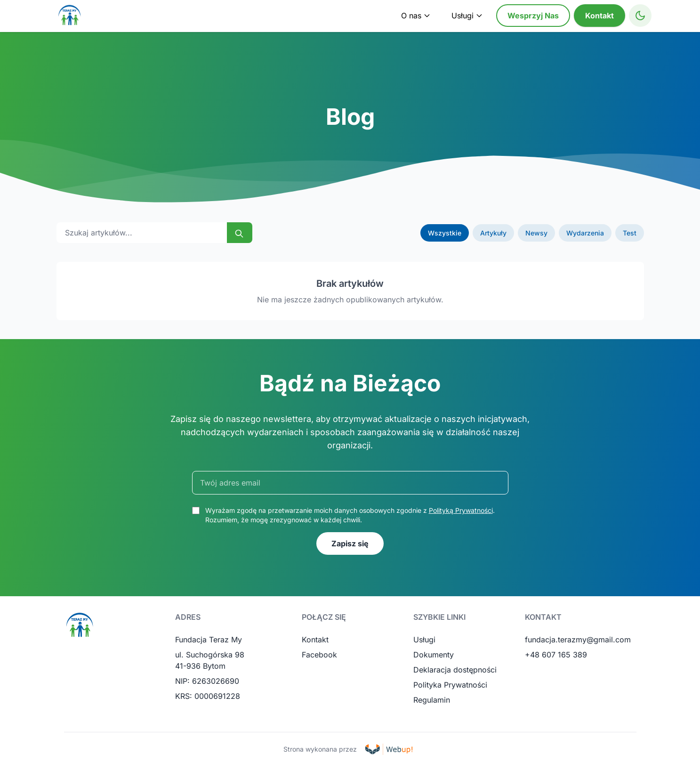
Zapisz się (350, 543)
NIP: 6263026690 (207, 681)
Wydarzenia (585, 233)
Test (630, 233)
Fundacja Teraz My (209, 640)
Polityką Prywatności (461, 510)
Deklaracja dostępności (455, 670)
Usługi (424, 640)
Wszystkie (445, 233)
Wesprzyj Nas (533, 16)
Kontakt (599, 16)
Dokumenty (434, 655)
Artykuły (493, 233)
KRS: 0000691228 (208, 696)
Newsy (536, 233)
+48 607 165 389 (556, 655)
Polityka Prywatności (450, 685)
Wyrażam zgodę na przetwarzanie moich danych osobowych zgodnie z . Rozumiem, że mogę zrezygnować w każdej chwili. (350, 515)
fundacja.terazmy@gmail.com (578, 640)
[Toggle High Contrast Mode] (640, 16)
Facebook (319, 655)
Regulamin (432, 700)
